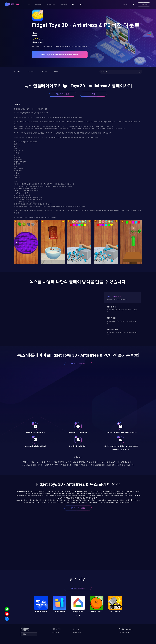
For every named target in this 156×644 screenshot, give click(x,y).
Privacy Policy (124, 632)
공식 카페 (56, 632)
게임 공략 (38, 4)
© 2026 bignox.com (126, 629)
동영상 (56, 72)
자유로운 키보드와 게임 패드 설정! (117, 299)
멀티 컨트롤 (111, 318)
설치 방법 (44, 72)
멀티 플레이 (111, 307)
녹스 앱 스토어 (77, 4)
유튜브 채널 (77, 632)
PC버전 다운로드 (62, 94)
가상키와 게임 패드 (114, 296)
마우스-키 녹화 (113, 329)
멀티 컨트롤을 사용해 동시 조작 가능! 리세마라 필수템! (122, 322)
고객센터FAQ (51, 4)
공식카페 (64, 4)
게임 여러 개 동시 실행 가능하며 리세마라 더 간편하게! (122, 311)
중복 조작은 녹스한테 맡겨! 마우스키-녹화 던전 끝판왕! (122, 334)
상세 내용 (17, 72)
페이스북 (76, 629)
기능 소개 (30, 72)
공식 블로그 (57, 629)
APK (94, 94)
